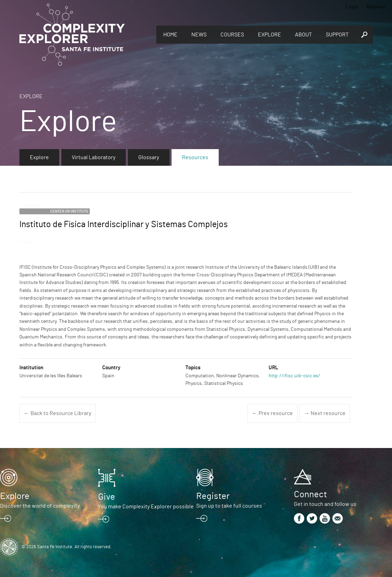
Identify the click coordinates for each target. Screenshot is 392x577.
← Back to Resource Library (58, 413)
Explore (269, 35)
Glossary (149, 157)
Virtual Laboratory (94, 157)
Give (107, 497)
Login (352, 7)
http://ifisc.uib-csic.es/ (294, 376)
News (199, 35)
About (303, 35)
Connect (310, 494)
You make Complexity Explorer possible (146, 507)
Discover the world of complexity (40, 506)
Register (376, 7)
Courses (232, 35)
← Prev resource (272, 413)
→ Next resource (325, 413)
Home (170, 35)
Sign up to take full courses (229, 506)
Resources (195, 157)
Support (337, 35)
